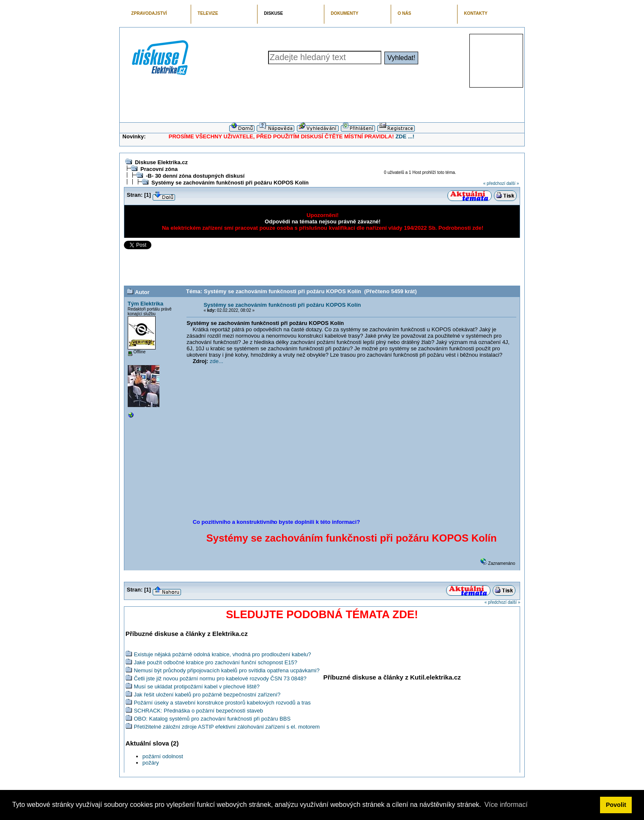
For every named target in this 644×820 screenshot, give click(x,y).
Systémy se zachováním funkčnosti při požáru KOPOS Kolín (230, 183)
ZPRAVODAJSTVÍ (149, 13)
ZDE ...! (405, 136)
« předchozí (494, 183)
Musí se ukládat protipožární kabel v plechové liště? (197, 687)
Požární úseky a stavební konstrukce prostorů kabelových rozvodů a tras (222, 703)
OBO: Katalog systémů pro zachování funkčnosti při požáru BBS (212, 719)
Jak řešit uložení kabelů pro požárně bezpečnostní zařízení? (207, 695)
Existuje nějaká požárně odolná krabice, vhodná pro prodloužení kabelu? (222, 654)
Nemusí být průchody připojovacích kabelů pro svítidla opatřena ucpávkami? (226, 670)
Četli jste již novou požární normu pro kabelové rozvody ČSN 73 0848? (220, 678)
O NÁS (404, 13)
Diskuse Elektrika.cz (161, 162)
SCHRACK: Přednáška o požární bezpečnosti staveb (198, 711)
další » (513, 183)
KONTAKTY (476, 13)
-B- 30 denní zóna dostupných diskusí (195, 176)
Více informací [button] (506, 805)
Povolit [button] (616, 805)
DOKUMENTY (344, 13)
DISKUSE (273, 13)
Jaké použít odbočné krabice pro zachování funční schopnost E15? (215, 662)
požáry (151, 763)
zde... (216, 361)
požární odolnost (163, 756)
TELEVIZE (208, 13)
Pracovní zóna (159, 169)
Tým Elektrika (146, 304)
